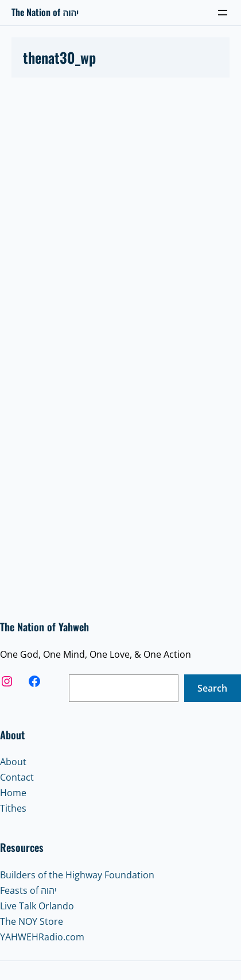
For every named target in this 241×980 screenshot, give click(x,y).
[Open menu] (223, 13)
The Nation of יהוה (45, 12)
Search (212, 688)
